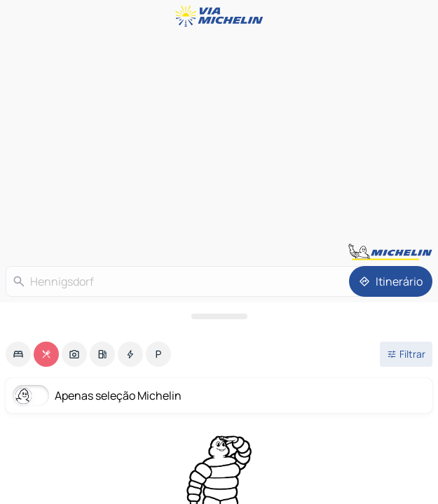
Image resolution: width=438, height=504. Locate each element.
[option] (18, 354)
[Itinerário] (391, 281)
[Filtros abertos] (406, 354)
